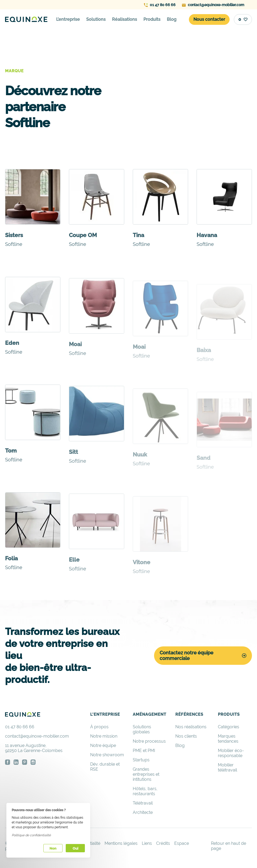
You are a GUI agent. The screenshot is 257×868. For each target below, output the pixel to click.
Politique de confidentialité (31, 835)
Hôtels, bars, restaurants (145, 791)
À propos (99, 727)
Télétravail (143, 803)
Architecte (143, 812)
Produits (152, 19)
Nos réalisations (191, 727)
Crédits (163, 843)
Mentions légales (121, 843)
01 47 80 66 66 (160, 5)
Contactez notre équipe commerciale (203, 655)
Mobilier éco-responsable (231, 753)
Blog (172, 19)
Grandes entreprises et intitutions (146, 774)
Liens (147, 843)
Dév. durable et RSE (105, 767)
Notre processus (149, 741)
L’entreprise (68, 19)
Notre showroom (107, 755)
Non (53, 848)
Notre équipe (103, 745)
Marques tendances (228, 739)
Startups (141, 760)
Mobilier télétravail (227, 767)
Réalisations (125, 19)
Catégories (229, 727)
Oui (75, 848)
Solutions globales (142, 729)
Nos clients (186, 736)
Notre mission (104, 736)
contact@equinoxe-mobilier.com (213, 5)
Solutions (96, 19)
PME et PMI (144, 751)
